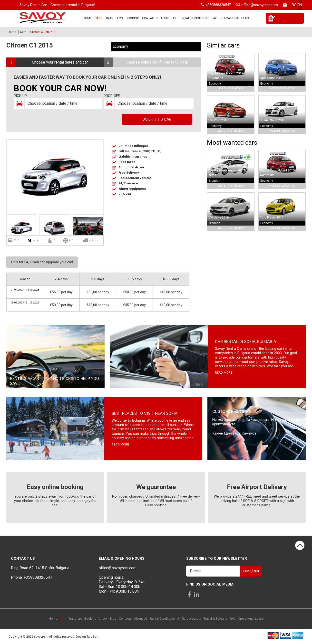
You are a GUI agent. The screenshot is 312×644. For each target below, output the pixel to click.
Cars (99, 18)
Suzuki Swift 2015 (272, 120)
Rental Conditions (194, 18)
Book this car (157, 119)
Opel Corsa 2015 (271, 78)
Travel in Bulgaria (215, 619)
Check (103, 619)
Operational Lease (235, 18)
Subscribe (251, 571)
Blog (113, 619)
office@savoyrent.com (260, 5)
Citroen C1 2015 (41, 32)
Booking (132, 18)
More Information (231, 89)
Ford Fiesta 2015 (272, 217)
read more (224, 373)
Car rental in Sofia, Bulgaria (246, 341)
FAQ (214, 18)
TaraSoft (93, 637)
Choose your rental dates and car (60, 62)
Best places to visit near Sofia (145, 413)
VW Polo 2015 (218, 120)
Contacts (150, 18)
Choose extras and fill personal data (157, 62)
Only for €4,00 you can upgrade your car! (42, 262)
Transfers (114, 18)
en (300, 5)
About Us (168, 18)
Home (87, 18)
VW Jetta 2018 (219, 217)
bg (294, 5)
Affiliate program (189, 619)
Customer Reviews (232, 411)
